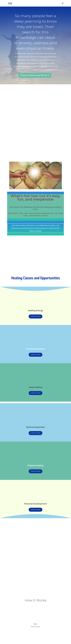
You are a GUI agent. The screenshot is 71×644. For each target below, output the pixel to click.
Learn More (35, 316)
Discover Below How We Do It (35, 75)
